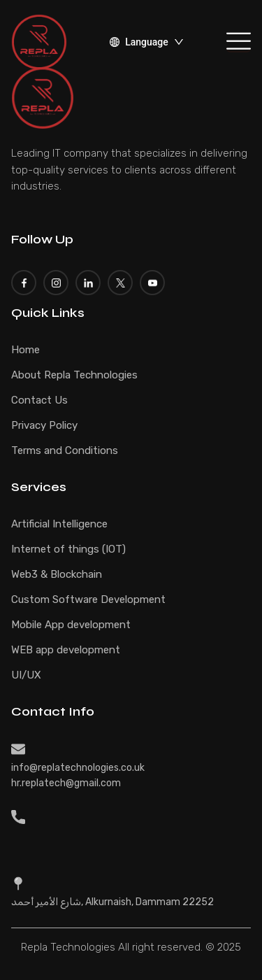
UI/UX (26, 675)
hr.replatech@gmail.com (66, 783)
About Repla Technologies (74, 375)
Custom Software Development (88, 599)
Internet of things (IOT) (68, 549)
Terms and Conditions (65, 450)
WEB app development (66, 650)
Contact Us (39, 400)
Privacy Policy (44, 425)
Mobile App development (71, 625)
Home (26, 350)
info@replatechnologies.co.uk (78, 768)
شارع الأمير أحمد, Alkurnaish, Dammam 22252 (112, 902)
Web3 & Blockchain (57, 574)
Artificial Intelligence (59, 524)
